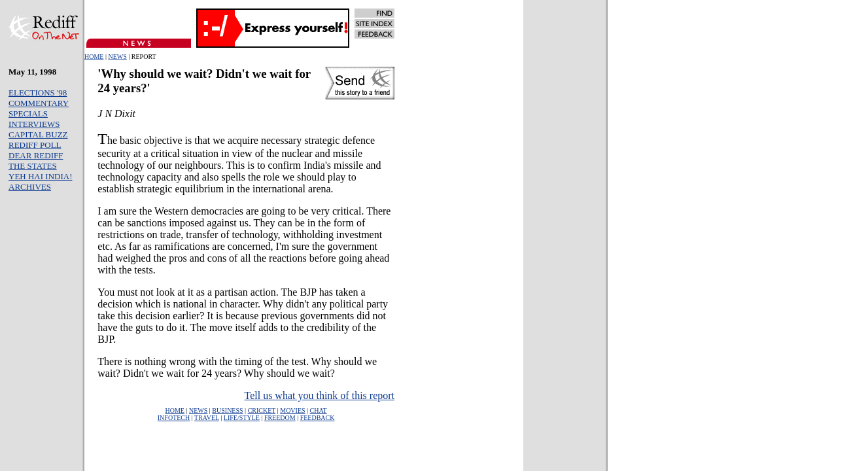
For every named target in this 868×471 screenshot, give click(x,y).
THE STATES (33, 166)
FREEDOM (280, 418)
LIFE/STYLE (242, 418)
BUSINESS (227, 410)
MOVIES (292, 410)
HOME (94, 57)
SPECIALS (28, 113)
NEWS (117, 57)
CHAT (319, 410)
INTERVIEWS (34, 124)
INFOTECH (174, 418)
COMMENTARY (39, 103)
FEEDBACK (318, 418)
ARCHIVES (30, 187)
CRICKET (262, 410)
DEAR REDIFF (36, 155)
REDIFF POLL (35, 145)
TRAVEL (207, 418)
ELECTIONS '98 (38, 93)
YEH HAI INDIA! (40, 176)
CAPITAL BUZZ (38, 134)
